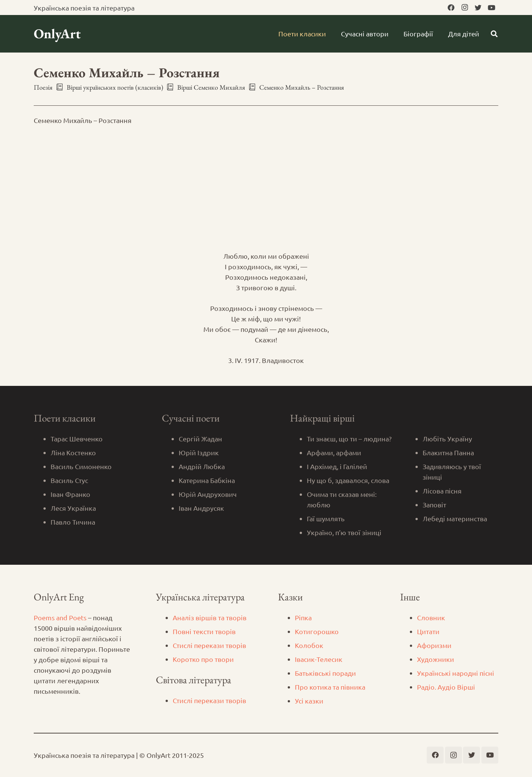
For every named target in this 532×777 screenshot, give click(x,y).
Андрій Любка (202, 466)
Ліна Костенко (73, 452)
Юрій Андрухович (208, 494)
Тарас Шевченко (77, 439)
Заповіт (434, 505)
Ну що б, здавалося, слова (348, 480)
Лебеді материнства (455, 518)
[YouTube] (492, 7)
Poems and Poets (60, 617)
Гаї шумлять (326, 518)
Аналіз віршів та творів (210, 617)
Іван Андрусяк (201, 508)
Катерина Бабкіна (207, 480)
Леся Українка (73, 508)
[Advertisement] (266, 188)
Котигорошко (317, 631)
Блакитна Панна (448, 452)
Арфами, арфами (334, 452)
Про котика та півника (330, 687)
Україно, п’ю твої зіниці (344, 532)
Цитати (428, 631)
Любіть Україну (447, 439)
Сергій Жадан (200, 439)
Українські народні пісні (456, 673)
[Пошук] (494, 34)
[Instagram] (465, 7)
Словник (431, 617)
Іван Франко (70, 494)
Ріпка (303, 617)
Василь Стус (69, 480)
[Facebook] (451, 7)
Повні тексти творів (204, 631)
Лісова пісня (442, 491)
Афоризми (434, 645)
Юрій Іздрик (199, 452)
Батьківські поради (325, 673)
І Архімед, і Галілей (337, 466)
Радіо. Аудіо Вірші (446, 687)
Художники (436, 659)
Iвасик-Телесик (319, 659)
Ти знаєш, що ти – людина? (349, 439)
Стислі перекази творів (209, 645)
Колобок (309, 645)
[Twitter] (478, 7)
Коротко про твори (203, 659)
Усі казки (309, 701)
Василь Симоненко (81, 466)
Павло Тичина (73, 522)
